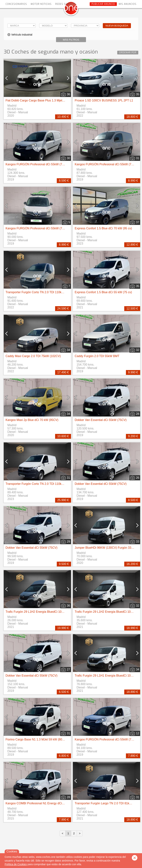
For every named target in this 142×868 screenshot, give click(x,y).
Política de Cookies (16, 864)
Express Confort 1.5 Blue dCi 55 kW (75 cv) (103, 292)
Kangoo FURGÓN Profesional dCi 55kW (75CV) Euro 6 (42, 164)
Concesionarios (16, 4)
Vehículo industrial (22, 35)
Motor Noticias (41, 4)
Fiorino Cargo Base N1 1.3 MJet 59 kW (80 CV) (37, 739)
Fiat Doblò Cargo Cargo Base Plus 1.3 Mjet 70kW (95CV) (43, 100)
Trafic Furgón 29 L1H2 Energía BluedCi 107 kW (37, 612)
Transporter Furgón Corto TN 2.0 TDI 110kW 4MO (38, 292)
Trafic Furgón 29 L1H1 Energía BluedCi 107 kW (106, 676)
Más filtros (71, 40)
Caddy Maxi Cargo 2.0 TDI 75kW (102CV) (33, 356)
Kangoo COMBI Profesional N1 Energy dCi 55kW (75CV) (43, 803)
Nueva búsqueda (117, 26)
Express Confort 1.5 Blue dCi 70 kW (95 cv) (103, 228)
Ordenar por (128, 53)
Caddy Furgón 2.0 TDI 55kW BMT (97, 356)
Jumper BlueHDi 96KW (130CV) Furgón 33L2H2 (106, 548)
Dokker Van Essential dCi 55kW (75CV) (101, 420)
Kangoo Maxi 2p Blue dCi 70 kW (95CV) (32, 420)
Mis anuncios (128, 4)
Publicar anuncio (103, 4)
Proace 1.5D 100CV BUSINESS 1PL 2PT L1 (104, 100)
